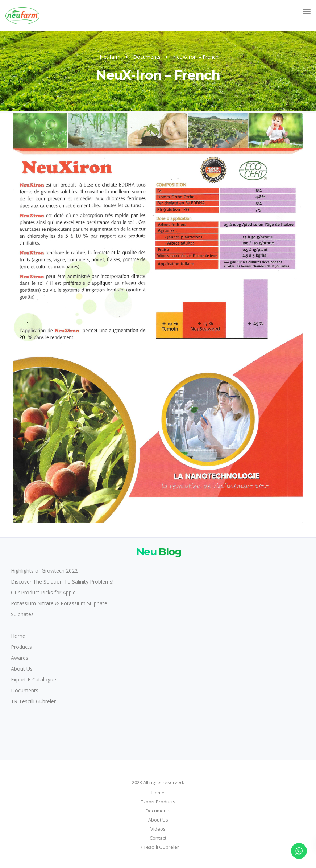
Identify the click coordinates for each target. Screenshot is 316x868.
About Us (22, 669)
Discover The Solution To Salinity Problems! (62, 582)
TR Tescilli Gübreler (33, 701)
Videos (158, 829)
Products (21, 647)
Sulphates (22, 614)
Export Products (158, 802)
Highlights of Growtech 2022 (44, 571)
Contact (158, 838)
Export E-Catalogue (34, 679)
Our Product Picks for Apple (43, 592)
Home (18, 636)
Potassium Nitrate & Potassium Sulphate (59, 603)
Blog (158, 551)
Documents (25, 690)
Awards (20, 658)
